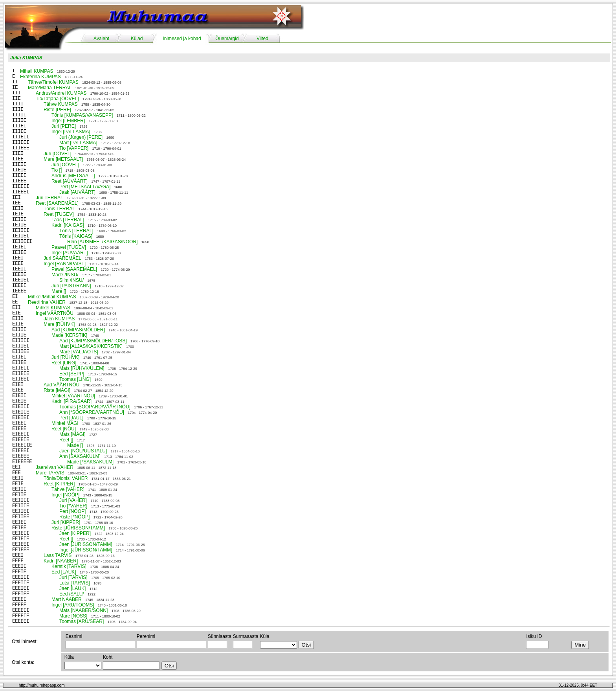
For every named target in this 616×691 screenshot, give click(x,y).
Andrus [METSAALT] (73, 176)
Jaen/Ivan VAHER (55, 467)
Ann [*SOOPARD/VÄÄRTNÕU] (92, 412)
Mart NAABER (67, 599)
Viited (262, 39)
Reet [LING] (64, 363)
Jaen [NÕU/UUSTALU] (83, 451)
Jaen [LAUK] (72, 588)
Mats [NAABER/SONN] (83, 610)
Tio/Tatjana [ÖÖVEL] (57, 99)
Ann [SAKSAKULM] (80, 456)
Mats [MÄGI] (72, 434)
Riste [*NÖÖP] (74, 517)
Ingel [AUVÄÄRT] (70, 253)
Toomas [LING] (75, 379)
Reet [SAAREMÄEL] (57, 203)
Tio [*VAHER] (73, 506)
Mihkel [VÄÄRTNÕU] (73, 396)
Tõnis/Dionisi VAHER (66, 478)
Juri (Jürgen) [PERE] (81, 137)
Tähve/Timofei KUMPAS (53, 82)
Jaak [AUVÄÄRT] (77, 192)
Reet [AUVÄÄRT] (70, 181)
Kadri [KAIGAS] (68, 225)
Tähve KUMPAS (60, 104)
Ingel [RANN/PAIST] (65, 264)
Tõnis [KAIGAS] (76, 236)
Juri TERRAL (49, 198)
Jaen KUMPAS (59, 319)
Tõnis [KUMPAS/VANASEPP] (82, 115)
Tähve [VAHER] (68, 489)
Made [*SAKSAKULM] (90, 462)
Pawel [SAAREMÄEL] (74, 269)
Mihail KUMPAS (37, 71)
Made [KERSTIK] (69, 335)
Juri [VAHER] (73, 500)
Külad (137, 39)
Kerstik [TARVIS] (69, 566)
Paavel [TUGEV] (69, 247)
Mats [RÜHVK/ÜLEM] (82, 368)
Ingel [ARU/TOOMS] (73, 605)
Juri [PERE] (64, 126)
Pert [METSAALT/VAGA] (85, 187)
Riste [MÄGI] (57, 390)
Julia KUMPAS (26, 58)
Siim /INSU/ (71, 280)
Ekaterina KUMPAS (40, 77)
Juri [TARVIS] (73, 577)
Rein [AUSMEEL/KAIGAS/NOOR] (102, 242)
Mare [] (59, 291)
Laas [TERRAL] (68, 220)
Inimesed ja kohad (182, 39)
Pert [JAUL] (71, 418)
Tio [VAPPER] (74, 148)
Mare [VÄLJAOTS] (79, 352)
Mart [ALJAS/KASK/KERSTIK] (91, 346)
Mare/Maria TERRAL (50, 88)
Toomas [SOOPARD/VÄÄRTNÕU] (95, 407)
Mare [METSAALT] (63, 159)
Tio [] (57, 170)
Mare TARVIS (50, 473)
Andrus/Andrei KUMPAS (61, 93)
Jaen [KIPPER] (75, 533)
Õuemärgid (227, 39)
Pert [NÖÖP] (72, 511)
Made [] (75, 445)
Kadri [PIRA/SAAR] (71, 401)
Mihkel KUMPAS (53, 308)
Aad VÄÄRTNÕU (61, 385)
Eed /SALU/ (72, 594)
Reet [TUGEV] (59, 214)
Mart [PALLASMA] (78, 143)
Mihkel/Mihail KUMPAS (52, 297)
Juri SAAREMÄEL (62, 258)
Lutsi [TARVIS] (75, 583)
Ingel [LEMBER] (68, 121)
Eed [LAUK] (64, 572)
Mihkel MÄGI (65, 423)
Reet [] (66, 440)
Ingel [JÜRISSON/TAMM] (86, 550)
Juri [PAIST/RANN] (71, 286)
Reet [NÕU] (64, 429)
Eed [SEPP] (72, 374)
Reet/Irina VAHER (47, 302)
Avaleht (101, 39)
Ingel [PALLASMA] (71, 132)
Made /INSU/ (65, 275)
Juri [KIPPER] (66, 522)
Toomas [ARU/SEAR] (82, 621)
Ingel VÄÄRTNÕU (55, 313)
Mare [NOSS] (73, 616)
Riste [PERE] (57, 110)
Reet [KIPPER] (59, 484)
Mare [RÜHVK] (59, 324)
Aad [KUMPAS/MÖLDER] (78, 330)
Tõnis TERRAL (59, 209)
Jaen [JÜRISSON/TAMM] (86, 544)
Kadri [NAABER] (61, 561)
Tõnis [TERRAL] (76, 231)
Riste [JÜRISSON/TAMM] (78, 528)
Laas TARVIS (58, 555)
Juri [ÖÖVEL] (58, 154)
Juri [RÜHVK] (65, 357)
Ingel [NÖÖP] (65, 495)
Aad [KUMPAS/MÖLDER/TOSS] (93, 341)
